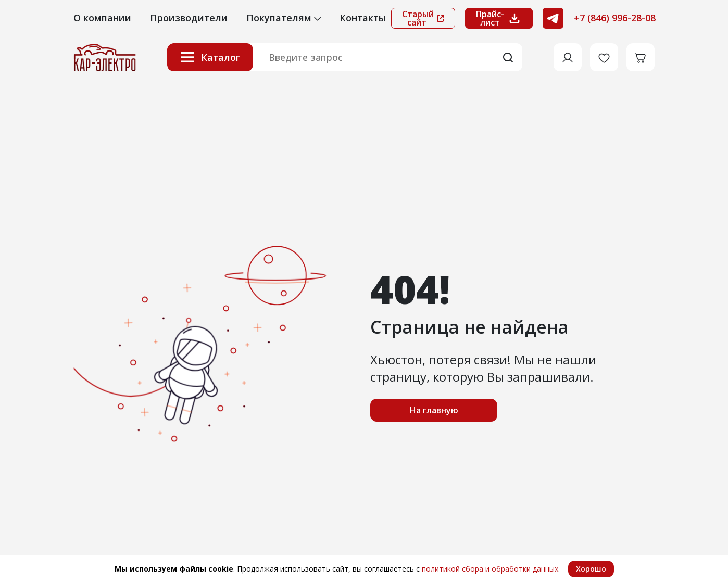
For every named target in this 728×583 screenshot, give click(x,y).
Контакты (363, 18)
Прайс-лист (499, 18)
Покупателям (284, 18)
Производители (189, 18)
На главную (434, 410)
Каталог (210, 57)
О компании (102, 18)
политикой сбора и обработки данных (490, 569)
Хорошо (591, 569)
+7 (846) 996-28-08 (615, 18)
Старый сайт (423, 18)
